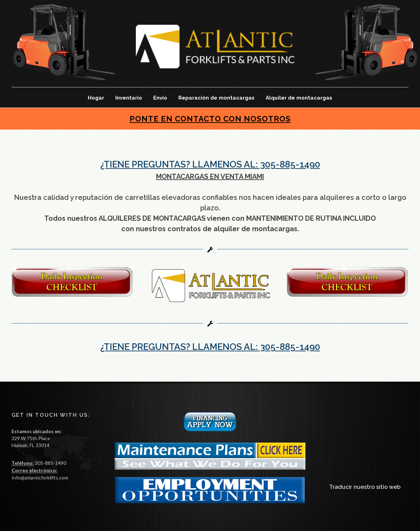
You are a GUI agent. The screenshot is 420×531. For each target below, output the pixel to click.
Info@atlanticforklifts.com (40, 478)
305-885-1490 (50, 463)
